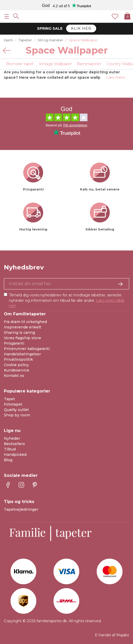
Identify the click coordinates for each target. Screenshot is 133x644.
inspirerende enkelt (23, 327)
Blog (8, 460)
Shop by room (17, 415)
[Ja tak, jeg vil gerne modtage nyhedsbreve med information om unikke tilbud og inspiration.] (66, 284)
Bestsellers (14, 444)
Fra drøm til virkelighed (25, 322)
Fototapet (13, 404)
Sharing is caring (19, 333)
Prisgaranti (14, 343)
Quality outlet (16, 410)
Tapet (9, 399)
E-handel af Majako (112, 635)
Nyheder (12, 438)
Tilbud (10, 449)
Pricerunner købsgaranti (27, 349)
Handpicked (15, 455)
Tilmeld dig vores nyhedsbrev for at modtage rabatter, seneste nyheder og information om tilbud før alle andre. (67, 300)
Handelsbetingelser (22, 354)
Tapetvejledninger (21, 509)
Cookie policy (16, 365)
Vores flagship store (23, 338)
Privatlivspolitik (18, 359)
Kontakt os (14, 376)
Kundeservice (17, 370)
